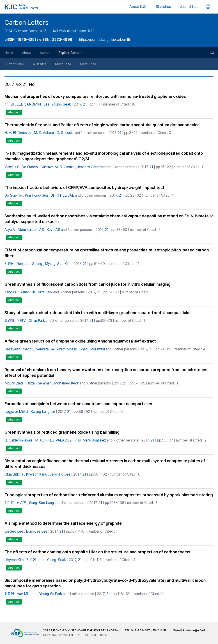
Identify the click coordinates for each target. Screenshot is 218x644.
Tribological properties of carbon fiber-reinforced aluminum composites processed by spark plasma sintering (109, 495)
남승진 (21, 503)
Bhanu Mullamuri (92, 349)
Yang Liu (11, 292)
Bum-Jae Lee (37, 531)
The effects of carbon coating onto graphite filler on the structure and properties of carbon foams (97, 552)
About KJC (138, 7)
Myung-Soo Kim (58, 264)
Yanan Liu (28, 292)
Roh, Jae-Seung (29, 264)
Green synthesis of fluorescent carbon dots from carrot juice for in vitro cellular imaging (87, 284)
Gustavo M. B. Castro (57, 167)
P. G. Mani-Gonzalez (90, 440)
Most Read (63, 64)
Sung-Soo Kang (41, 503)
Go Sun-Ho (13, 195)
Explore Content (71, 53)
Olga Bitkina (14, 474)
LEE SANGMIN (29, 104)
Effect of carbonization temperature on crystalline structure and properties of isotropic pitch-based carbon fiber (107, 253)
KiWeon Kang (37, 474)
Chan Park (37, 321)
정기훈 (9, 503)
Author (45, 53)
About (26, 53)
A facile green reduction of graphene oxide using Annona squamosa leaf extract (80, 341)
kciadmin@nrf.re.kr (195, 630)
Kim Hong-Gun (36, 195)
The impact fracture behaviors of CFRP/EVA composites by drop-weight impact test (84, 187)
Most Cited (88, 64)
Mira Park (45, 292)
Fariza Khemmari (38, 383)
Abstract (14, 112)
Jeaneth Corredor (91, 167)
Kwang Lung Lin (43, 412)
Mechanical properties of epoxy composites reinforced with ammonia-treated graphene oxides (95, 96)
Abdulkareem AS (31, 230)
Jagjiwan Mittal (16, 412)
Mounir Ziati (14, 383)
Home (9, 53)
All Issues (40, 64)
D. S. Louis (65, 133)
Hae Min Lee (27, 594)
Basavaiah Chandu (19, 349)
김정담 (9, 264)
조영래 (9, 321)
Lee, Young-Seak (57, 104)
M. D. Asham (44, 133)
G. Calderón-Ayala (18, 440)
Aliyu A (10, 230)
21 (85, 104)
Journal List (189, 7)
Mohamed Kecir (67, 383)
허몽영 (9, 594)
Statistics (163, 7)
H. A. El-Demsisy (18, 133)
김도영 (31, 560)
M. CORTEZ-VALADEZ (53, 440)
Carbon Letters (26, 22)
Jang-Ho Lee (60, 474)
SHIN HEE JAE (62, 195)
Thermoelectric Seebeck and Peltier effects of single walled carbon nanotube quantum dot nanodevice (102, 125)
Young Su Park (51, 594)
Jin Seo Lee (14, 531)
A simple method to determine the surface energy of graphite (63, 523)
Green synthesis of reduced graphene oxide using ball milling (62, 432)
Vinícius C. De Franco (21, 167)
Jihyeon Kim (14, 560)
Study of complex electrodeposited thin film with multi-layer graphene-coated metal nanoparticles (98, 313)
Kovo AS (53, 230)
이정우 (21, 321)
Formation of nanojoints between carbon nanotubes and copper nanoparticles (78, 404)
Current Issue (14, 64)
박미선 (9, 104)
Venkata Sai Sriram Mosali (56, 349)
